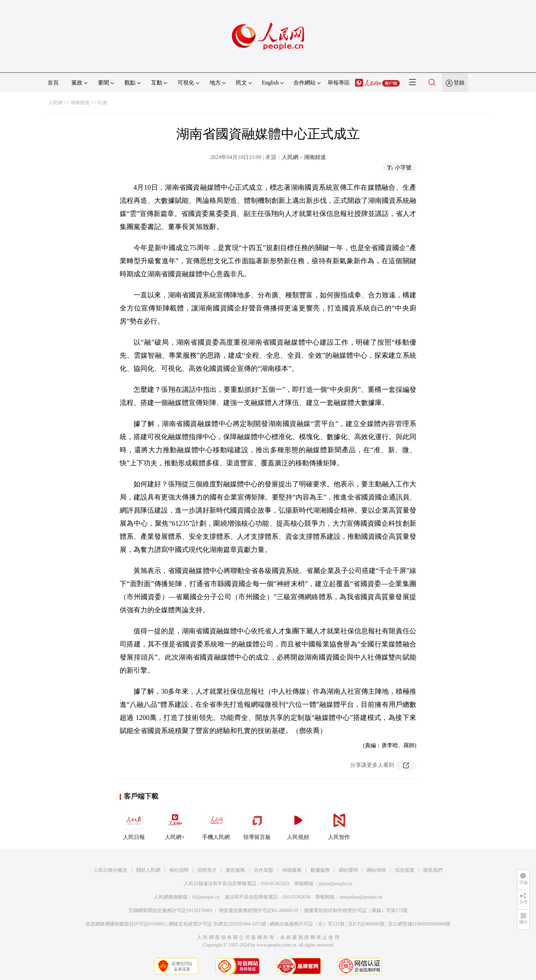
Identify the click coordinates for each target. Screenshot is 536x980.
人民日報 (134, 824)
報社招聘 (179, 870)
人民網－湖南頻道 (304, 157)
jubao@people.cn (335, 884)
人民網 (56, 103)
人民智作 (339, 824)
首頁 (53, 83)
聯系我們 (433, 870)
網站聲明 (348, 870)
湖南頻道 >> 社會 (89, 103)
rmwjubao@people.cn (361, 897)
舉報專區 (339, 83)
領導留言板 (257, 824)
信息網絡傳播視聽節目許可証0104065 (125, 924)
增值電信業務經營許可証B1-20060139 (259, 910)
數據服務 (320, 870)
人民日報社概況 (110, 870)
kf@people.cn (206, 897)
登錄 (459, 83)
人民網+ (175, 824)
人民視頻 (298, 824)
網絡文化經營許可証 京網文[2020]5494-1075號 (218, 924)
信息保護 (405, 870)
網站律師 (376, 870)
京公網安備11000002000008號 (419, 924)
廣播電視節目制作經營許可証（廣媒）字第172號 (356, 910)
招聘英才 (207, 870)
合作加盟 (264, 870)
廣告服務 (235, 870)
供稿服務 (292, 870)
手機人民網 (216, 824)
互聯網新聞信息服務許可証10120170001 (171, 910)
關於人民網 (148, 870)
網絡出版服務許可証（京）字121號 (307, 924)
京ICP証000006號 (366, 924)
